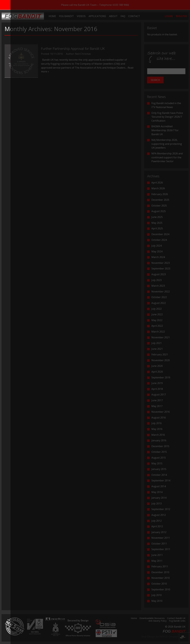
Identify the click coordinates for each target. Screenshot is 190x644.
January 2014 (159, 498)
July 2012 (157, 521)
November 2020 (161, 360)
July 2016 (157, 423)
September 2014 (161, 480)
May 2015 (157, 463)
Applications (97, 16)
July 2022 (157, 309)
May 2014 (157, 492)
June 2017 (157, 400)
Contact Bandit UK (176, 618)
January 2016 (159, 440)
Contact (134, 16)
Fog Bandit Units (177, 621)
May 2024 (157, 251)
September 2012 (161, 509)
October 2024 (159, 240)
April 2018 (157, 389)
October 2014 (159, 475)
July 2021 (157, 343)
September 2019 (161, 377)
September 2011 (161, 549)
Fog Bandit (66, 16)
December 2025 (160, 200)
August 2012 (159, 515)
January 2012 (159, 532)
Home (52, 16)
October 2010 (159, 584)
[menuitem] (52, 16)
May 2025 (157, 223)
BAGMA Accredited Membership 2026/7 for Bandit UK (165, 130)
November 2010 (161, 578)
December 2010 (160, 572)
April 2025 (157, 228)
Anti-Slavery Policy (158, 621)
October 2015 (159, 452)
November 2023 (161, 263)
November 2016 (161, 412)
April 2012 (157, 526)
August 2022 (159, 303)
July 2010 (157, 595)
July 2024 (157, 246)
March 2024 (158, 257)
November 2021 (161, 337)
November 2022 (161, 292)
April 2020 (157, 372)
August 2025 (159, 211)
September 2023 (161, 269)
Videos (81, 16)
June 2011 (157, 555)
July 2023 (157, 280)
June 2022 (157, 314)
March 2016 (158, 435)
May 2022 (157, 320)
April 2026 (157, 183)
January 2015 (159, 469)
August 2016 (159, 418)
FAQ (123, 16)
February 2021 (160, 354)
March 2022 (158, 332)
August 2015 (159, 458)
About (113, 16)
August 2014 (159, 486)
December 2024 (160, 234)
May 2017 (157, 406)
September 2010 (161, 589)
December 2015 (160, 446)
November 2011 (161, 538)
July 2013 (157, 503)
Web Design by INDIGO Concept (163, 637)
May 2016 (157, 429)
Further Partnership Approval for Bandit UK (73, 48)
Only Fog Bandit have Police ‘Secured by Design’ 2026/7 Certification (167, 117)
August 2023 (159, 274)
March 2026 (158, 188)
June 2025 (157, 217)
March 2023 (158, 286)
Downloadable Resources (152, 618)
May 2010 (157, 601)
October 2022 (159, 297)
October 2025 (159, 206)
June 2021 (157, 349)
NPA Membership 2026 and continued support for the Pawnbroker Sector (167, 157)
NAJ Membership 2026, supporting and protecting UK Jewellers (167, 144)
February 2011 (160, 566)
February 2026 (160, 194)
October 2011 (159, 544)
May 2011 (157, 561)
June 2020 (157, 366)
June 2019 (157, 383)
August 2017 (159, 395)
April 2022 (157, 326)
